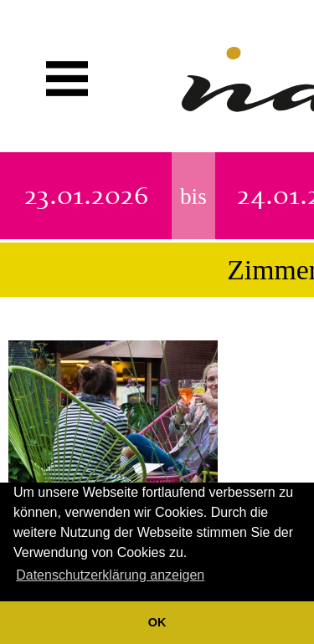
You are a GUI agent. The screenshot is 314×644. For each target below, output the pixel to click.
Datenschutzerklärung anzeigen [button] (110, 575)
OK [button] (157, 622)
